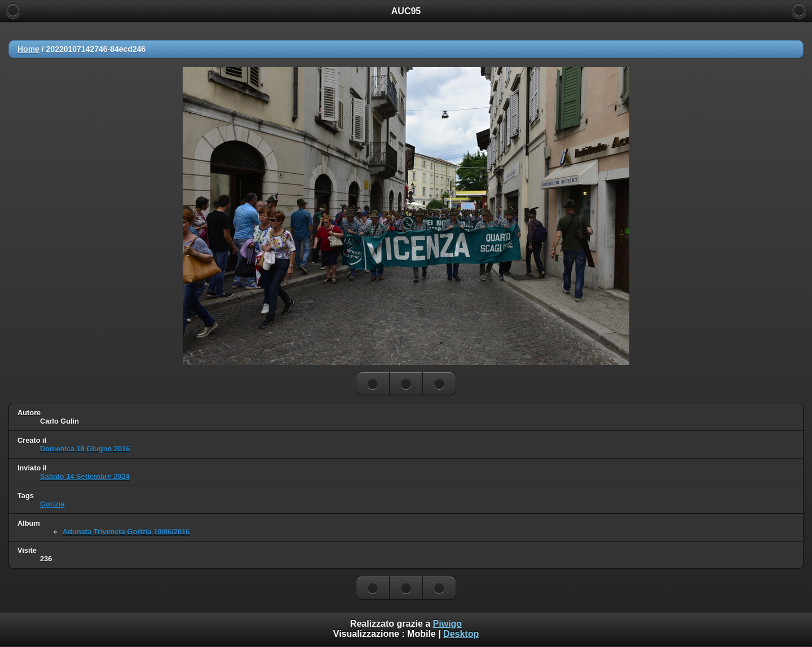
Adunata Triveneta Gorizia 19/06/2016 (126, 532)
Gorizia (52, 504)
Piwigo (448, 624)
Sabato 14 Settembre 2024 (85, 476)
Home (28, 49)
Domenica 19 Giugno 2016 (85, 449)
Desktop (461, 634)
